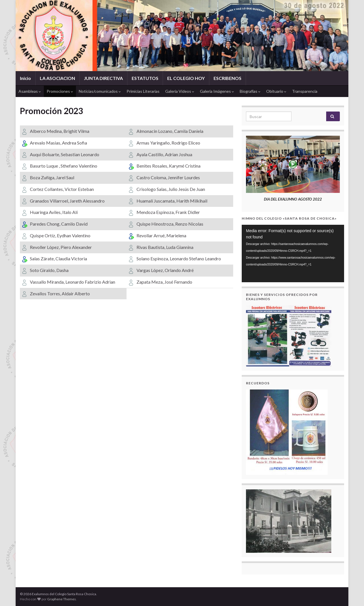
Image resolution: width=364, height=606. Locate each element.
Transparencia (305, 91)
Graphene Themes (62, 599)
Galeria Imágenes (217, 91)
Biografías (250, 91)
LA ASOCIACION (57, 78)
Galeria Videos (180, 91)
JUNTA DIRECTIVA (103, 78)
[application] (293, 254)
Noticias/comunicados (100, 91)
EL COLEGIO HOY (186, 78)
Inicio (25, 78)
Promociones (60, 91)
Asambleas (30, 91)
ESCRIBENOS (227, 78)
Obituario (276, 91)
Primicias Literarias (143, 91)
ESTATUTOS (145, 78)
